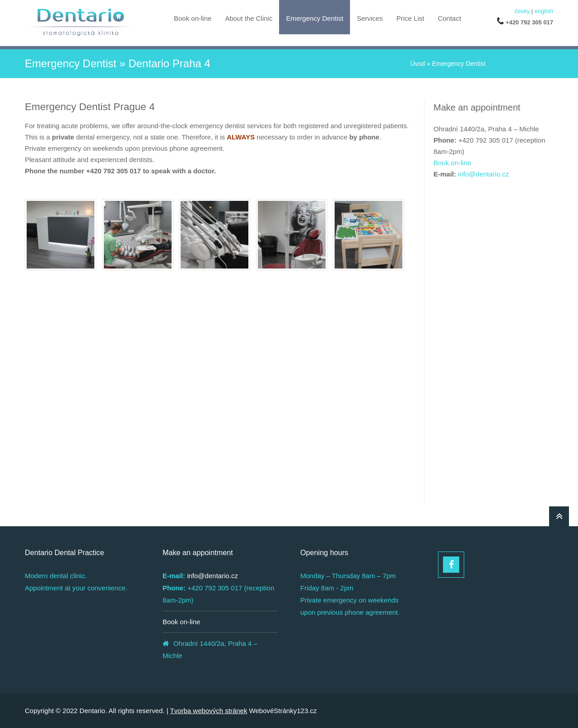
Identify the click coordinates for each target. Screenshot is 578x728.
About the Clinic (249, 18)
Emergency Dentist (315, 18)
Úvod (417, 64)
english (544, 11)
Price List (410, 18)
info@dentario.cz (483, 174)
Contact (449, 18)
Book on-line (193, 18)
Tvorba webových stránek (209, 711)
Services (370, 18)
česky (522, 11)
